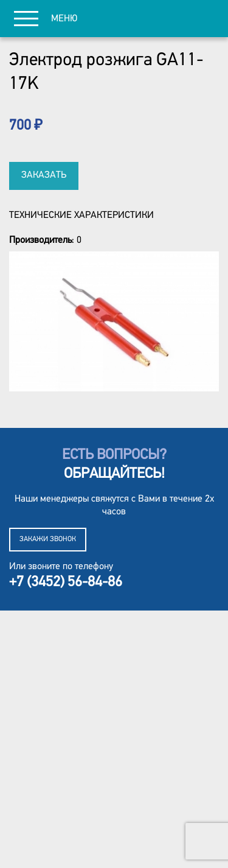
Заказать (44, 175)
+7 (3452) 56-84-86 (66, 583)
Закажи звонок (48, 539)
